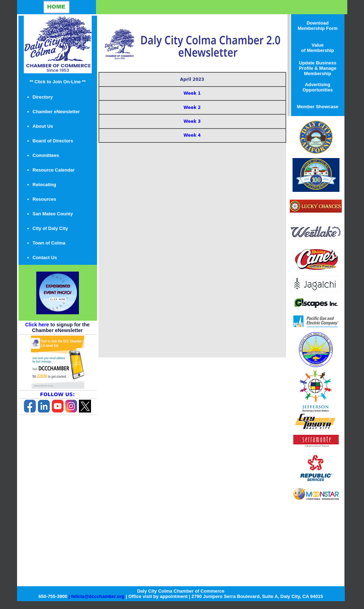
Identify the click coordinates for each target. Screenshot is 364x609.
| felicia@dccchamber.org (97, 596)
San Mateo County (53, 214)
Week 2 (192, 107)
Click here (37, 325)
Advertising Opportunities (318, 87)
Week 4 (192, 135)
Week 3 (192, 121)
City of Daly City (50, 228)
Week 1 (192, 93)
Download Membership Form (318, 26)
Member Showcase (318, 107)
